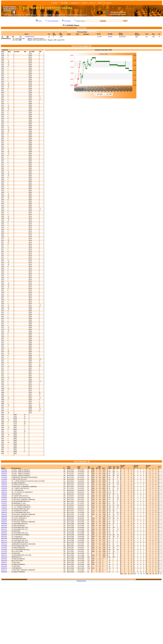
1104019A (4, 509)
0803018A (4, 537)
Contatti (54, 3)
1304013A (4, 485)
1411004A (4, 479)
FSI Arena (107, 3)
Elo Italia (64, 3)
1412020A (4, 477)
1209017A (4, 490)
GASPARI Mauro (30, 37)
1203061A (4, 494)
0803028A (4, 535)
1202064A (4, 496)
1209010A (4, 492)
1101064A (4, 511)
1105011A (4, 507)
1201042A (4, 500)
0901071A (4, 529)
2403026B (4, 472)
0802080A (4, 538)
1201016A (4, 501)
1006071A (4, 513)
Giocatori (75, 3)
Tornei (84, 3)
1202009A (4, 498)
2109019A (4, 474)
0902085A (4, 524)
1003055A (4, 520)
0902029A (4, 527)
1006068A (4, 514)
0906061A (4, 522)
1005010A (4, 518)
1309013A (4, 481)
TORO (100, 3)
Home (40, 21)
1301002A (4, 488)
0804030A (4, 533)
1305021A (4, 483)
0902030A (4, 525)
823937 (110, 37)
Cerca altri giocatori (53, 21)
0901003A (4, 531)
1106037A (4, 503)
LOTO (92, 3)
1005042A (4, 516)
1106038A (4, 505)
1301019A (4, 487)
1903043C (4, 476)
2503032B (4, 470)
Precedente (67, 21)
